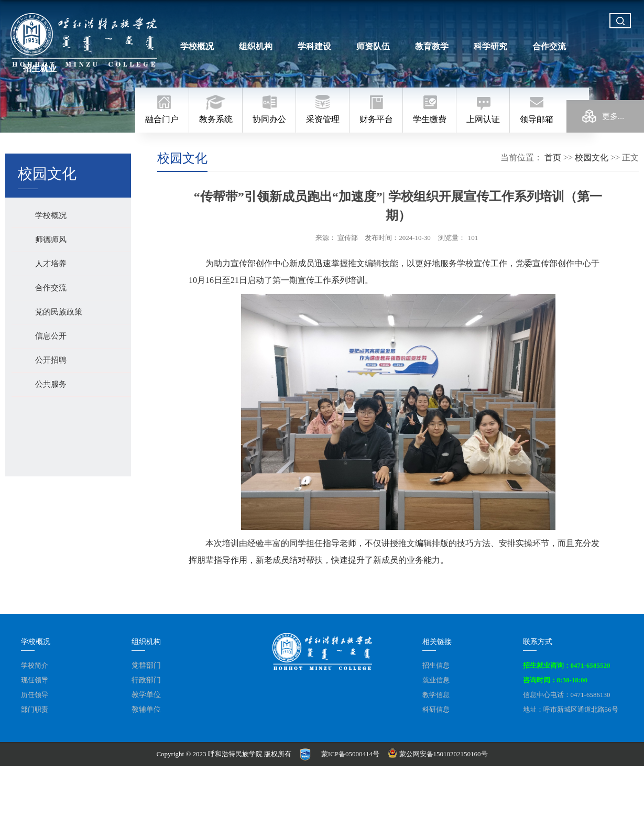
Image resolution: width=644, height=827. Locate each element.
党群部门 (146, 665)
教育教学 (430, 46)
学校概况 (198, 46)
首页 (553, 157)
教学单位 (146, 695)
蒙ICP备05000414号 (350, 754)
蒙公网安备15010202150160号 (439, 754)
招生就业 (603, 46)
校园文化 (592, 157)
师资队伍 (372, 46)
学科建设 (314, 46)
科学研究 (487, 46)
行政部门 (146, 680)
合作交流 (545, 46)
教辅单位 (146, 709)
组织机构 (256, 46)
